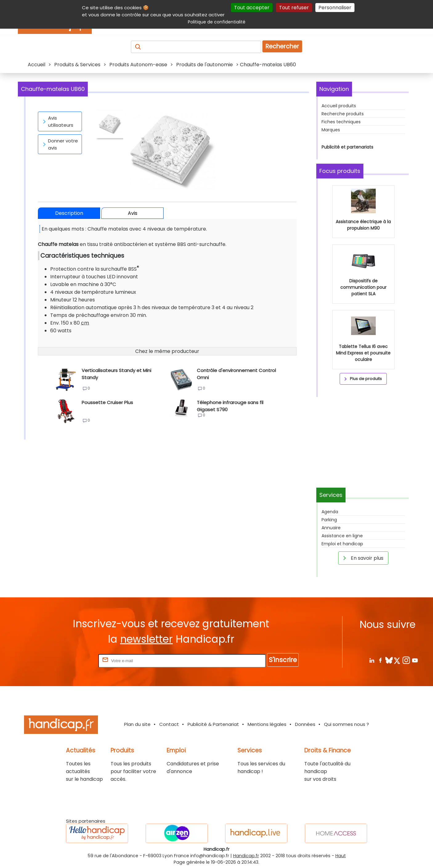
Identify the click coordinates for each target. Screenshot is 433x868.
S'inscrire (283, 660)
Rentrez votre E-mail (72, 660)
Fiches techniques (341, 122)
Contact (169, 724)
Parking (329, 520)
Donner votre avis (59, 144)
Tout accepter (252, 8)
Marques (331, 130)
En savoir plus (362, 558)
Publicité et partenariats (347, 147)
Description (69, 213)
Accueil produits (339, 106)
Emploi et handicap (342, 544)
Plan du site (137, 724)
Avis (133, 213)
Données (305, 724)
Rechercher (282, 46)
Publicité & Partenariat (213, 724)
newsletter (146, 639)
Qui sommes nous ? (346, 724)
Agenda (330, 512)
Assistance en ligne (342, 536)
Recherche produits (343, 114)
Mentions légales (267, 724)
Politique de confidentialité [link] (217, 22)
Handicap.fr (246, 856)
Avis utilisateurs (57, 121)
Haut (341, 856)
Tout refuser (294, 8)
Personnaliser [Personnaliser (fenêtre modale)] (335, 8)
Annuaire (331, 528)
